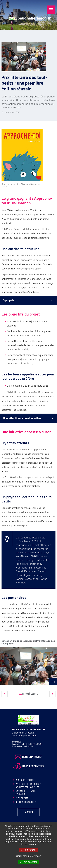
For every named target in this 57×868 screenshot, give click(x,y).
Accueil (29, 812)
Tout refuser (29, 850)
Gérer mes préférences (28, 856)
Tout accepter (28, 862)
